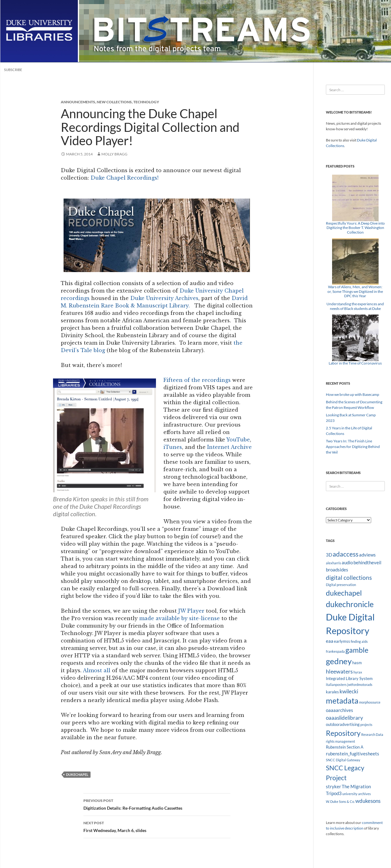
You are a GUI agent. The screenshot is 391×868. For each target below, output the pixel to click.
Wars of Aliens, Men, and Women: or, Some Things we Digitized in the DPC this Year (355, 291)
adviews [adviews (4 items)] (367, 555)
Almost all (97, 670)
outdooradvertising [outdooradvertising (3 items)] (343, 724)
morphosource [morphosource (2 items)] (370, 702)
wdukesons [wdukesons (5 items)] (368, 801)
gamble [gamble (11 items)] (357, 650)
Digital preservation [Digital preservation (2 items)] (341, 585)
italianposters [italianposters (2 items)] (336, 685)
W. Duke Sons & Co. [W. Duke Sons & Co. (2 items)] (340, 801)
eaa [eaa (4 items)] (330, 641)
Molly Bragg (114, 154)
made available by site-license (180, 618)
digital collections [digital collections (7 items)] (349, 577)
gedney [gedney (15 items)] (339, 661)
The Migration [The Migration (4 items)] (356, 786)
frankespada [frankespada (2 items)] (335, 651)
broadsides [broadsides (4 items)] (337, 570)
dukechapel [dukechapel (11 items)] (344, 593)
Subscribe (13, 70)
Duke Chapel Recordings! (124, 178)
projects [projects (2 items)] (366, 725)
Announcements (78, 102)
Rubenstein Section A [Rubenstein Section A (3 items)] (345, 747)
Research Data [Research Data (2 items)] (372, 734)
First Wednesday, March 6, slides (157, 826)
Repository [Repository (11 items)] (343, 733)
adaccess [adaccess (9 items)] (346, 554)
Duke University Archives (164, 298)
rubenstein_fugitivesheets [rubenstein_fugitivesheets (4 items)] (353, 754)
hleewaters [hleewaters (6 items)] (339, 671)
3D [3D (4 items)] (329, 555)
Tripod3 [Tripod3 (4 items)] (334, 793)
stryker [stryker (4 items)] (333, 786)
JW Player (191, 611)
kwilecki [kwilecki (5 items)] (349, 691)
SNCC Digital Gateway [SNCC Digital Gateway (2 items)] (343, 760)
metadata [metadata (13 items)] (342, 701)
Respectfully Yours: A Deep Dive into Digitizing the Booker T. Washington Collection (355, 228)
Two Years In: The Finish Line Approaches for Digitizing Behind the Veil (353, 447)
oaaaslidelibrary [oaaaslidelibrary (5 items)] (344, 718)
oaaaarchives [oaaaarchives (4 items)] (340, 710)
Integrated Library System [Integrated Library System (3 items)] (349, 678)
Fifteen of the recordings (197, 380)
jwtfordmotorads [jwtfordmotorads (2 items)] (360, 685)
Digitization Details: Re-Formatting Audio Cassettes (157, 804)
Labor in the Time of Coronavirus (355, 363)
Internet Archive (229, 447)
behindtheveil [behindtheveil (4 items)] (367, 562)
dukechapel (77, 774)
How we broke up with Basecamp (353, 394)
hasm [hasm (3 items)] (357, 663)
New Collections (114, 102)
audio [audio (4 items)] (347, 562)
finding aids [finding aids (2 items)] (359, 641)
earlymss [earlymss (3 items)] (342, 641)
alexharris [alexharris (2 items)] (333, 563)
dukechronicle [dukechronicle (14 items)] (350, 604)
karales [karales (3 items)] (332, 692)
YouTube (238, 440)
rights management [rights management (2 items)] (340, 741)
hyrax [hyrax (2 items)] (358, 672)
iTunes (173, 447)
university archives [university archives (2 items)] (357, 794)
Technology (146, 102)
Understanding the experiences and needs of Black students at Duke (355, 306)
